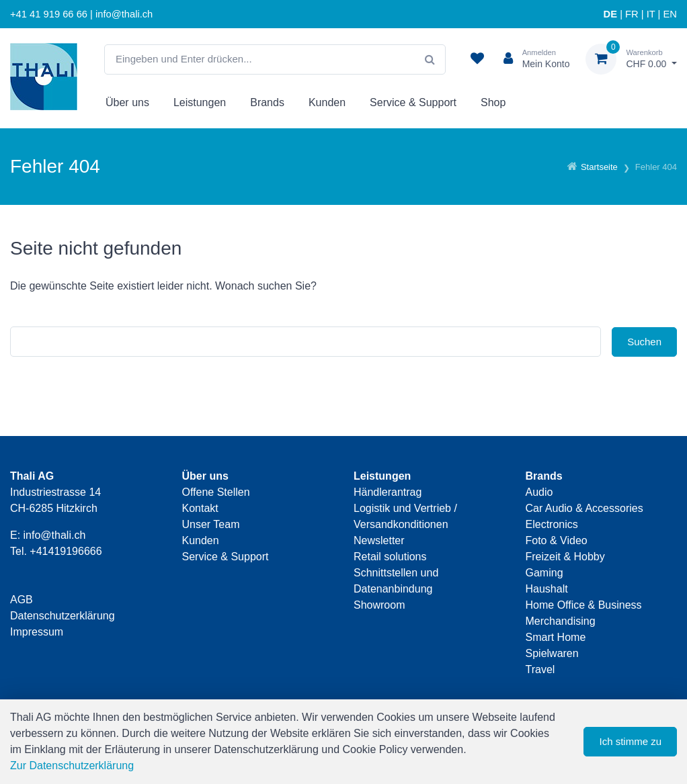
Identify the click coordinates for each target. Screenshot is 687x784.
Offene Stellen (216, 492)
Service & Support (413, 102)
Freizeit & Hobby (565, 557)
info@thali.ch (55, 535)
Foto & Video (557, 540)
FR (632, 14)
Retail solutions (390, 557)
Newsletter (379, 540)
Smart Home (556, 637)
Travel (540, 669)
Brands (267, 102)
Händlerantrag (388, 492)
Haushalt (547, 589)
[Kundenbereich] (531, 59)
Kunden (327, 102)
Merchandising (561, 621)
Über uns (127, 102)
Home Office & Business (584, 605)
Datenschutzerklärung (63, 616)
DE (610, 14)
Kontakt (200, 508)
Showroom (379, 605)
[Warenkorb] (631, 59)
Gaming (544, 573)
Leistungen (200, 102)
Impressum (37, 632)
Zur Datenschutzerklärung (72, 766)
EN (670, 14)
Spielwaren (552, 653)
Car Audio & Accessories (584, 508)
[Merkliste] (477, 59)
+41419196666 (66, 551)
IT (651, 14)
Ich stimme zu (630, 741)
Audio (539, 492)
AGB (22, 600)
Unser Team (211, 524)
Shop (493, 102)
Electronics (552, 524)
